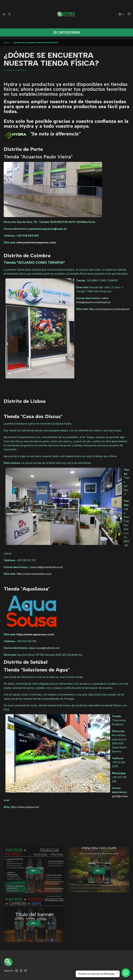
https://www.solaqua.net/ (25, 805)
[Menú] (4, 14)
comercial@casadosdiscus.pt (46, 565)
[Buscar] (9, 14)
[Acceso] (122, 14)
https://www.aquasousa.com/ (35, 632)
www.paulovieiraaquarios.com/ (36, 240)
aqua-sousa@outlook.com (44, 646)
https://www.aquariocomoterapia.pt (109, 307)
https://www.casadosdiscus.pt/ (34, 572)
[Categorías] (66, 33)
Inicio (6, 40)
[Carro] (129, 14)
